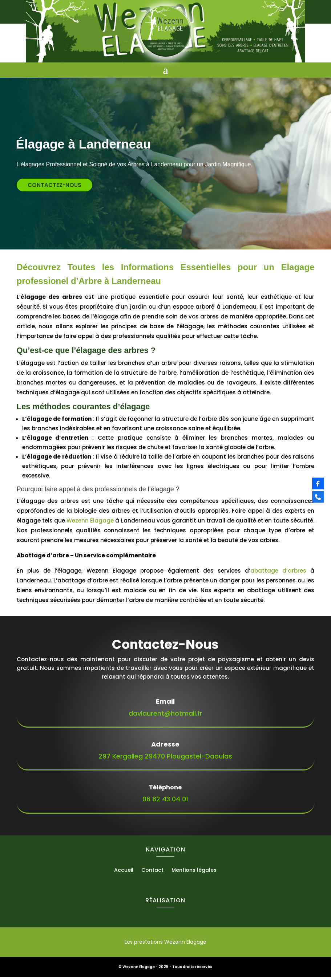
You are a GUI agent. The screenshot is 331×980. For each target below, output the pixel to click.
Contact (152, 873)
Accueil (124, 873)
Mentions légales (194, 873)
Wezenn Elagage (90, 523)
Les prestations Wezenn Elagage (165, 945)
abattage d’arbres (278, 574)
